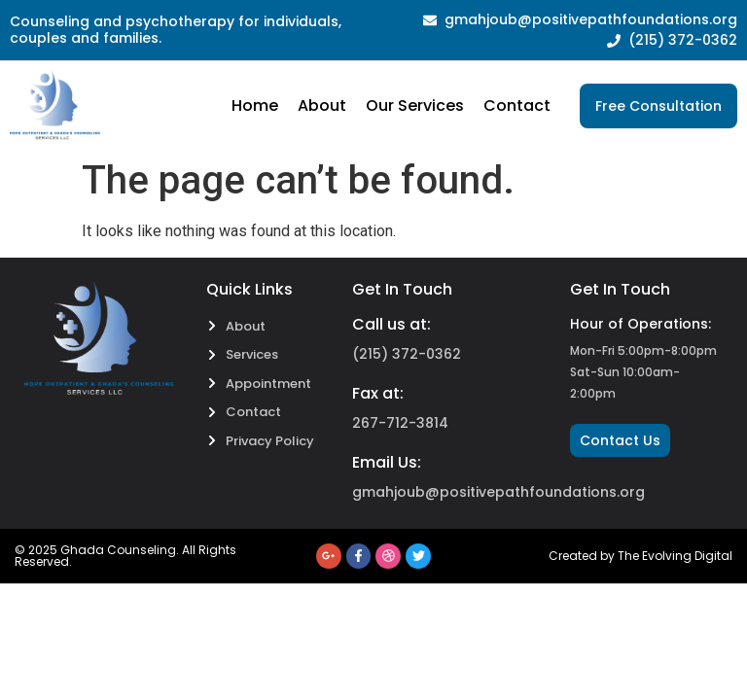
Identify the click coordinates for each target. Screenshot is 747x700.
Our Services (415, 105)
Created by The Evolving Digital (640, 556)
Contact (517, 105)
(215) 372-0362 (407, 354)
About (322, 105)
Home (255, 105)
